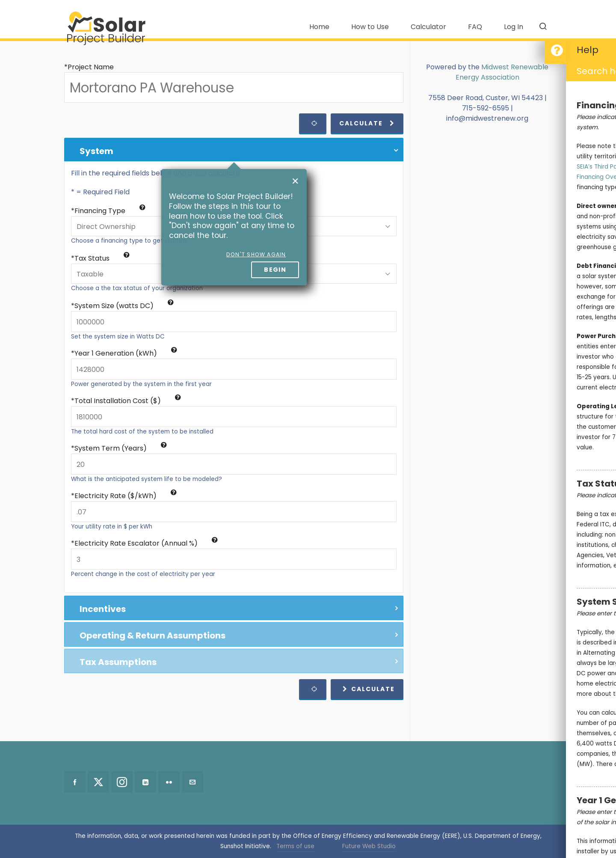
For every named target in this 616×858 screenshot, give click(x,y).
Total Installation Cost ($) (128, 401)
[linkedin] (145, 782)
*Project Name (89, 67)
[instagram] (122, 782)
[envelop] (192, 782)
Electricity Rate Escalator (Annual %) (146, 543)
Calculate (367, 123)
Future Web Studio (369, 846)
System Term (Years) (121, 448)
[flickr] (169, 782)
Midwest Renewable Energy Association (502, 72)
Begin (275, 270)
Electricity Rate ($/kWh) (126, 496)
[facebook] (75, 782)
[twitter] (98, 782)
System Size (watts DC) (124, 306)
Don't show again (256, 254)
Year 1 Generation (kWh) (126, 353)
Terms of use (295, 846)
